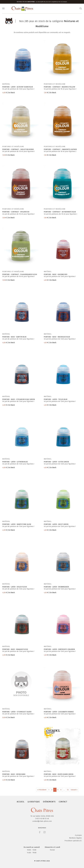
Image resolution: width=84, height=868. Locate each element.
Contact (63, 802)
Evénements (49, 802)
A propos (78, 835)
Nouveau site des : (26, 2)
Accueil (21, 802)
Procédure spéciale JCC (73, 841)
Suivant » (74, 790)
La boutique (34, 802)
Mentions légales (75, 838)
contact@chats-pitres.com (42, 821)
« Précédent (42, 790)
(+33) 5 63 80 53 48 (42, 819)
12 (68, 790)
